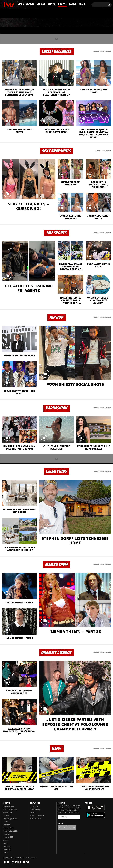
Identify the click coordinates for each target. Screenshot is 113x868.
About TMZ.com (8, 806)
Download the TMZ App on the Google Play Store (95, 815)
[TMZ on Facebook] (3, 4)
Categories (6, 834)
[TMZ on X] (6, 4)
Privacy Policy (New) (10, 809)
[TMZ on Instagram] (14, 4)
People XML (7, 846)
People (5, 843)
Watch (56, 23)
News (7, 23)
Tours (89, 23)
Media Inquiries (35, 819)
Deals (104, 23)
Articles (5, 822)
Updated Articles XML (10, 831)
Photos (73, 23)
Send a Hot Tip (35, 809)
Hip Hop (39, 23)
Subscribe (77, 817)
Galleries (6, 840)
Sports (22, 23)
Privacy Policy (62, 812)
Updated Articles (8, 828)
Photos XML (7, 849)
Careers (33, 812)
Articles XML (7, 825)
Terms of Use (7, 812)
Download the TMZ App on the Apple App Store (95, 808)
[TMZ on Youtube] (10, 4)
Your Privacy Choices (10, 819)
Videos (5, 853)
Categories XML (8, 837)
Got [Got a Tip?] (8, 14)
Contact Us (34, 806)
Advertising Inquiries (37, 816)
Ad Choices (6, 816)
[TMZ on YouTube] (69, 827)
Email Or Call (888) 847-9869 (27, 14)
